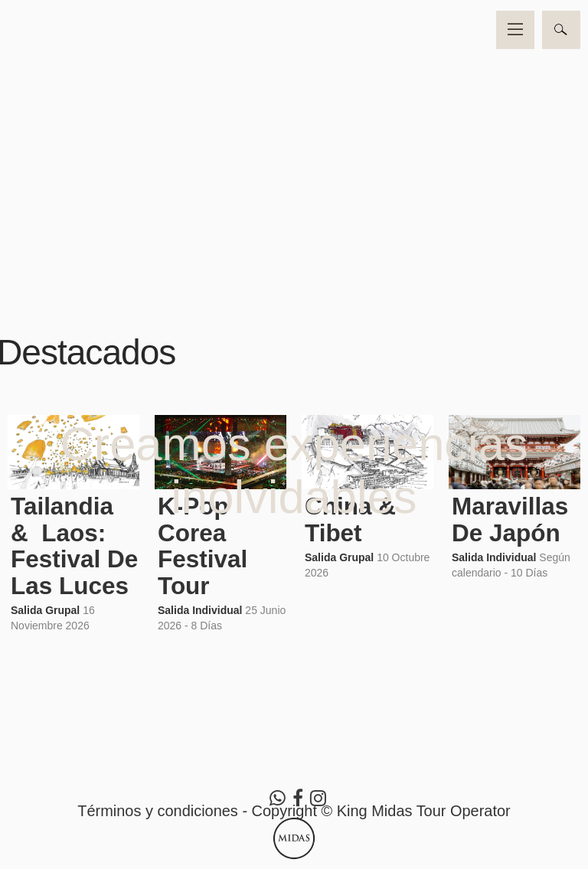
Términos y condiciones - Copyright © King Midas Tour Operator (294, 811)
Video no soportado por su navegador (294, 147)
